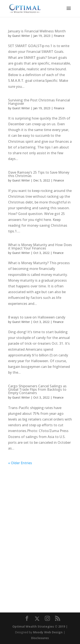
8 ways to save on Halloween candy (37, 317)
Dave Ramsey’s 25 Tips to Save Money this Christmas (39, 174)
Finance (59, 36)
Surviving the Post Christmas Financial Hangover (39, 102)
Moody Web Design (48, 632)
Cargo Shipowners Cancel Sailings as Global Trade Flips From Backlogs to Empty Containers (37, 389)
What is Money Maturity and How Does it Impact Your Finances (40, 246)
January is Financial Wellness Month (37, 31)
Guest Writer (21, 36)
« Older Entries (20, 463)
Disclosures (40, 638)
